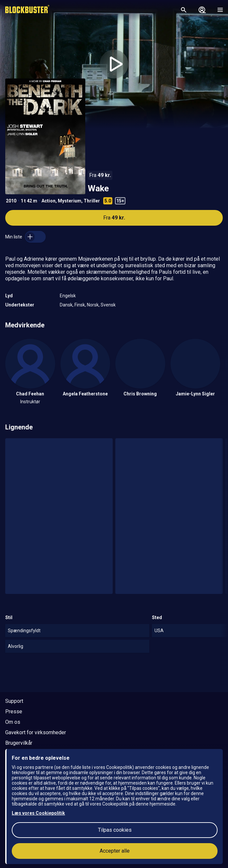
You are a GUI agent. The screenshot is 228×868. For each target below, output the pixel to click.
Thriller (92, 201)
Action (49, 201)
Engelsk (68, 296)
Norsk (93, 305)
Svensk (108, 305)
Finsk (80, 305)
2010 (11, 201)
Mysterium (70, 201)
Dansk (66, 305)
